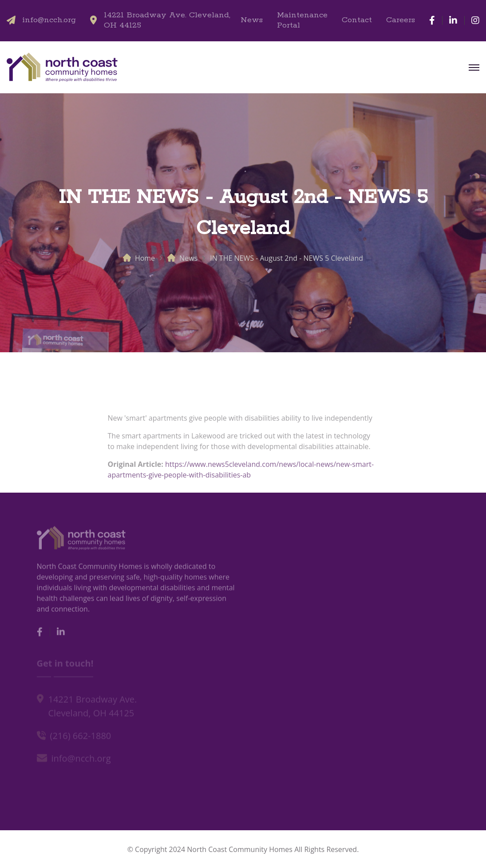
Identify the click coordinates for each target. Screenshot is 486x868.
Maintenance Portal (302, 20)
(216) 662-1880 (81, 737)
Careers (401, 20)
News (252, 20)
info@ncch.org (49, 20)
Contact (357, 20)
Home (145, 258)
